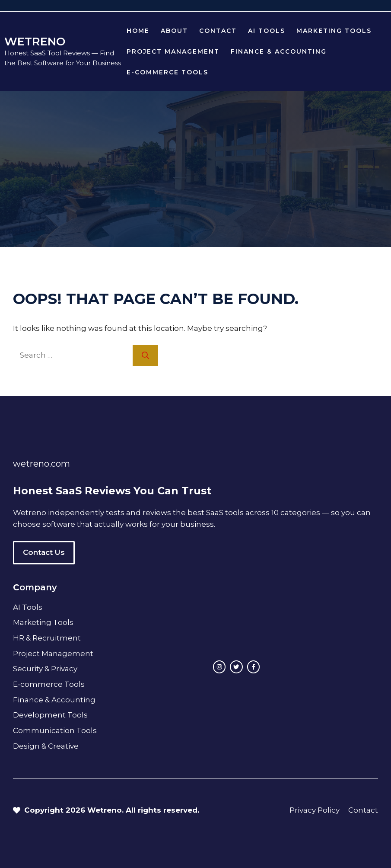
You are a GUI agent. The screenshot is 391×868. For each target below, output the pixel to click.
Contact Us (44, 552)
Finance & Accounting (279, 51)
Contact (218, 31)
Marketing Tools (334, 31)
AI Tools (267, 31)
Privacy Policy (315, 810)
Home (138, 31)
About (174, 31)
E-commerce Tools (167, 72)
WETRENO (35, 42)
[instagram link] (219, 667)
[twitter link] (236, 667)
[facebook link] (254, 667)
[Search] (145, 356)
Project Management (173, 51)
